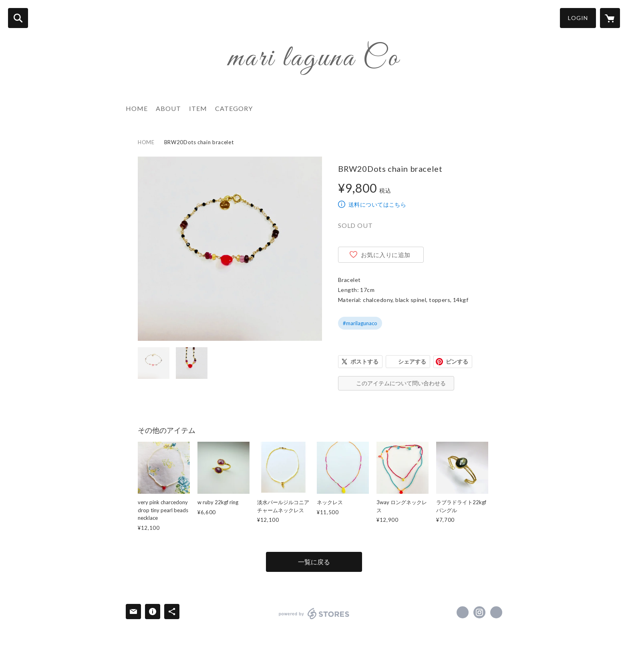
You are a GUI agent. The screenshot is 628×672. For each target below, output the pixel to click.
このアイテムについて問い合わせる (401, 383)
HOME (137, 108)
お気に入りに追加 (386, 255)
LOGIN (578, 18)
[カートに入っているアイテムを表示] (610, 18)
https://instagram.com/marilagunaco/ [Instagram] (479, 612)
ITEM (198, 108)
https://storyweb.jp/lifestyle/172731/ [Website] (496, 612)
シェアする (412, 361)
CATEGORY (234, 108)
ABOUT (168, 108)
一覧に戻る (314, 562)
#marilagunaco (360, 323)
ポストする (364, 361)
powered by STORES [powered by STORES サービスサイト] (314, 614)
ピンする (457, 361)
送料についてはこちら (377, 204)
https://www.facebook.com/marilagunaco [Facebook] (463, 612)
